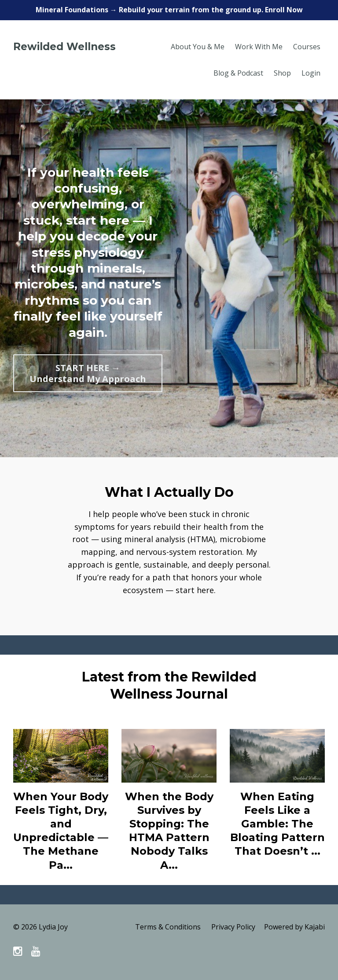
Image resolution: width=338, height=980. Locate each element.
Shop (282, 73)
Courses (307, 47)
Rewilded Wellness (64, 47)
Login (311, 73)
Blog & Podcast (238, 73)
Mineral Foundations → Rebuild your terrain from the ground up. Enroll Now (169, 10)
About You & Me (198, 47)
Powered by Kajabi (294, 927)
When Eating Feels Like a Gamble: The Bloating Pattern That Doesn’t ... (277, 824)
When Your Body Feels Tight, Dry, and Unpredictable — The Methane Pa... (61, 831)
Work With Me (259, 47)
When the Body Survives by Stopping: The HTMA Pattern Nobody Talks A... (169, 831)
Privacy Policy (233, 927)
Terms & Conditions (168, 927)
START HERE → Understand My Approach (88, 373)
